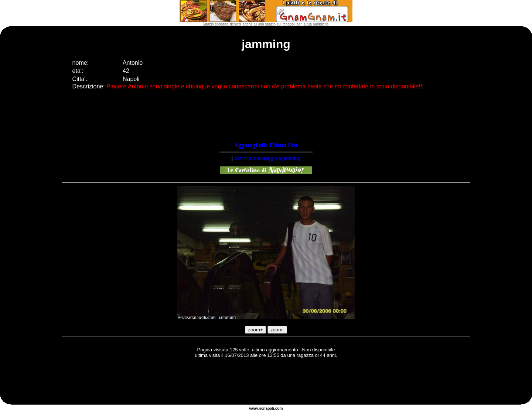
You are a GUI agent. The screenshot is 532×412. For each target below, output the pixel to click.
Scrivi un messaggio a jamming (267, 158)
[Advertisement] (266, 382)
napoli (269, 408)
